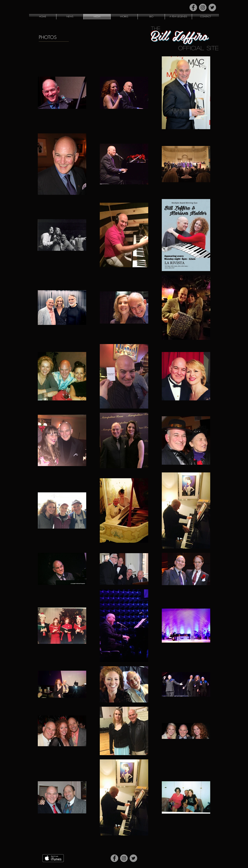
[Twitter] (212, 7)
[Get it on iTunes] (53, 858)
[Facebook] (193, 7)
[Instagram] (203, 7)
